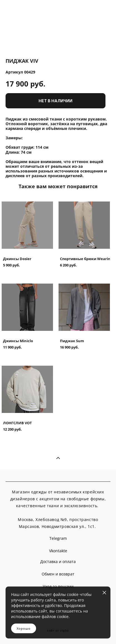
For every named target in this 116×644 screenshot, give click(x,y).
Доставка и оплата (58, 561)
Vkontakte (58, 551)
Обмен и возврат (58, 574)
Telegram (58, 538)
